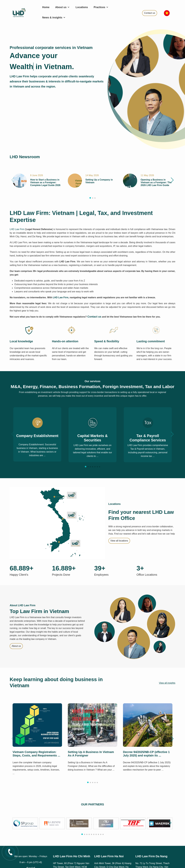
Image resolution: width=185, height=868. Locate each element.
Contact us (150, 13)
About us (63, 7)
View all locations (119, 541)
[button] (172, 180)
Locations (82, 7)
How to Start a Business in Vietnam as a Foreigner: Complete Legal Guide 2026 (45, 182)
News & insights (54, 18)
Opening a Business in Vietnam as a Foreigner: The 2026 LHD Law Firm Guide (156, 182)
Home (46, 7)
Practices (101, 7)
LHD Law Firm (17, 229)
